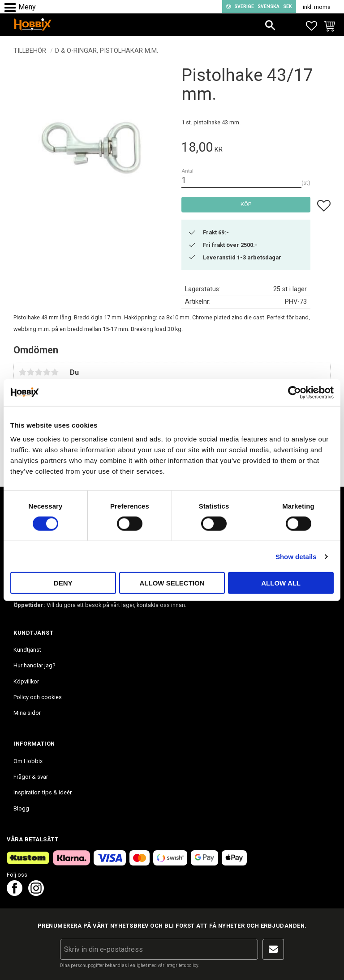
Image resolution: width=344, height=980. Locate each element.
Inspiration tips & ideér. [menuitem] (43, 792)
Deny (63, 583)
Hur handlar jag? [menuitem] (34, 665)
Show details (296, 556)
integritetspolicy (182, 965)
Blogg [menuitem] (21, 808)
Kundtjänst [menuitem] (27, 650)
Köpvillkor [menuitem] (26, 681)
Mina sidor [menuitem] (27, 713)
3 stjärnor (39, 372)
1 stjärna (22, 372)
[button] (12, 8)
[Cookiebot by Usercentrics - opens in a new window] (295, 392)
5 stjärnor (55, 372)
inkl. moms (317, 7)
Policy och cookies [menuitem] (38, 697)
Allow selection (172, 583)
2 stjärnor (30, 372)
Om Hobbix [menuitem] (28, 761)
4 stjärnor (47, 372)
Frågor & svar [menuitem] (31, 777)
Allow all (281, 583)
